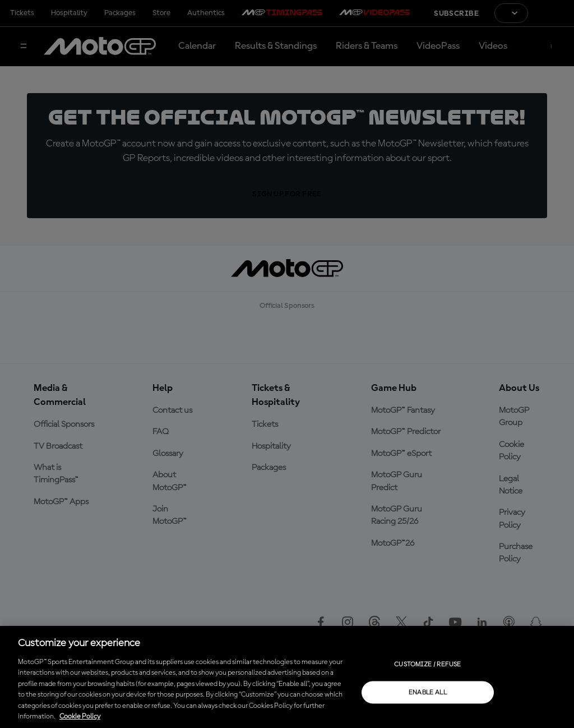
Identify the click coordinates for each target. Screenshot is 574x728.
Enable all (428, 692)
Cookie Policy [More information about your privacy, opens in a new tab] (80, 717)
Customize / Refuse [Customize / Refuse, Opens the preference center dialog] (427, 664)
